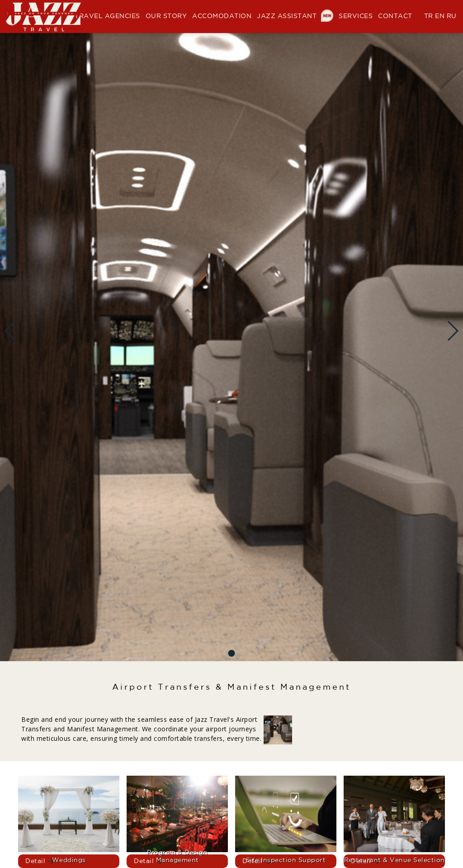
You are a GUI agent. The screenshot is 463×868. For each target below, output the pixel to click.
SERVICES (356, 16)
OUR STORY (166, 16)
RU (452, 16)
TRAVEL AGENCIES (107, 16)
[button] (232, 653)
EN (440, 16)
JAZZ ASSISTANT (295, 16)
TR (429, 16)
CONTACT (395, 16)
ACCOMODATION (222, 16)
